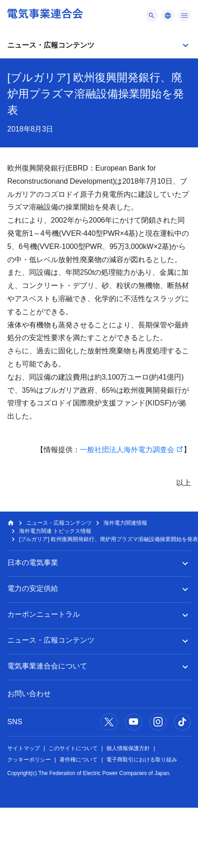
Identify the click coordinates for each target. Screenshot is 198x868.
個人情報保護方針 (128, 748)
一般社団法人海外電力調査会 (127, 450)
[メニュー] (152, 15)
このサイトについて (73, 748)
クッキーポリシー (29, 760)
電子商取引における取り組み (142, 760)
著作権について (79, 760)
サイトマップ (24, 748)
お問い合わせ (29, 694)
